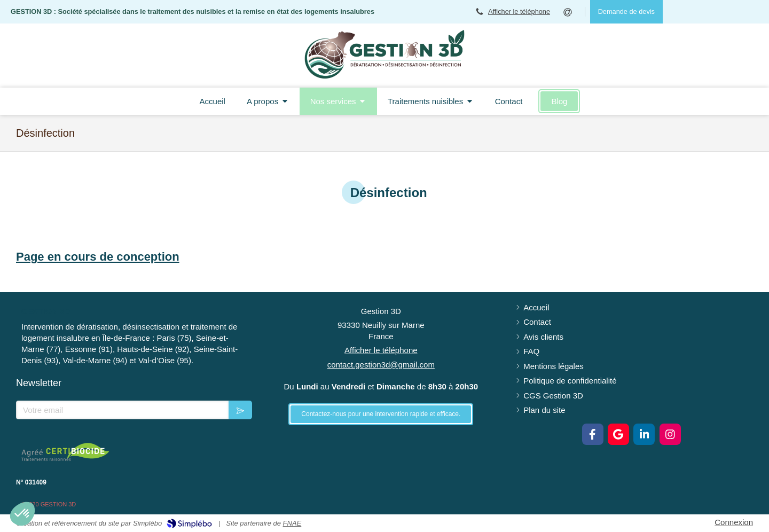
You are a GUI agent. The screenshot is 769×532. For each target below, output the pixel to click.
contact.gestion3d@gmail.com (381, 365)
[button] (22, 514)
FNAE (292, 523)
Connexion (734, 522)
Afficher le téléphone (519, 11)
